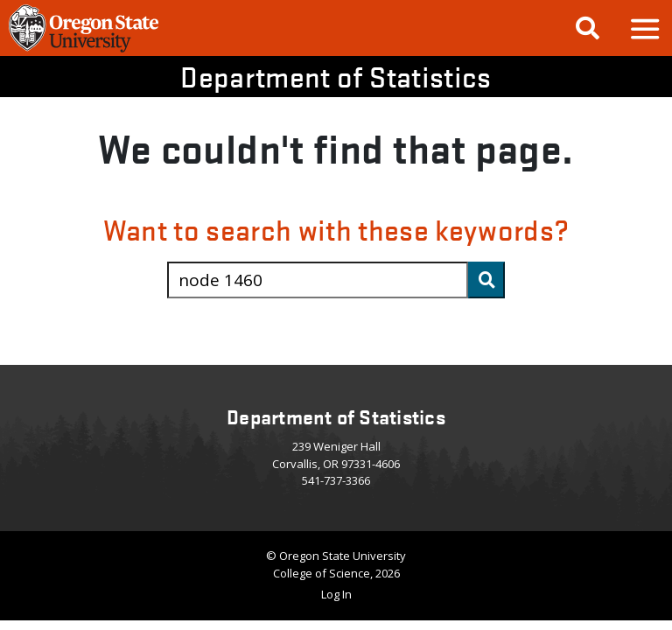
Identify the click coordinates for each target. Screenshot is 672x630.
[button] (644, 28)
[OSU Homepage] (84, 50)
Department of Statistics (336, 77)
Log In (336, 594)
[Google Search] (588, 28)
